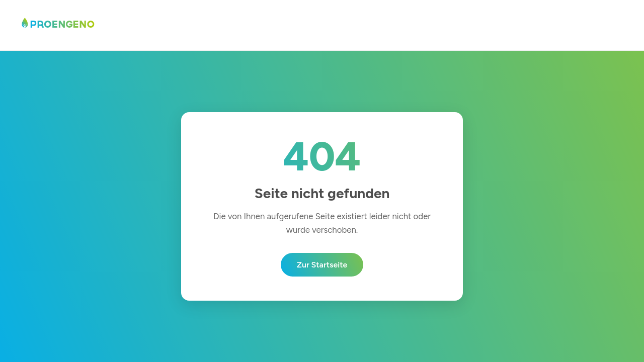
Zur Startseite (322, 265)
